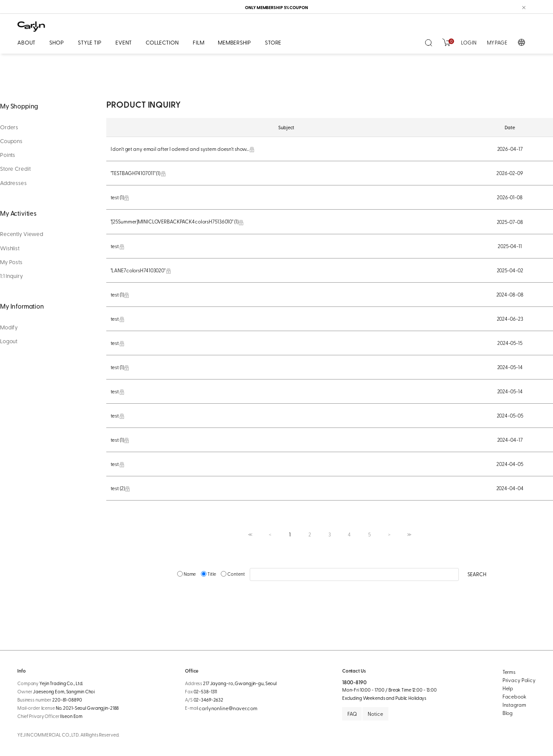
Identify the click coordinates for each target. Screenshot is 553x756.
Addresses (13, 183)
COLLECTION (162, 42)
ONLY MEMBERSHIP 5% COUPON (276, 7)
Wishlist (10, 248)
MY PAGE (497, 42)
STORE (273, 42)
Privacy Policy (519, 680)
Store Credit (15, 169)
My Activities (18, 213)
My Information (22, 306)
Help (508, 688)
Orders (9, 127)
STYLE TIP (90, 42)
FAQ (352, 714)
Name (187, 574)
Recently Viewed (22, 234)
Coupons (11, 141)
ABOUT (26, 42)
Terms (509, 672)
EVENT (124, 42)
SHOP (56, 42)
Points (8, 155)
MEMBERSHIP (234, 42)
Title (209, 574)
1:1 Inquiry (11, 276)
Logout (9, 341)
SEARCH (477, 574)
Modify (9, 327)
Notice (375, 714)
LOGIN (469, 42)
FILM (198, 42)
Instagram (514, 705)
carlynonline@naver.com (228, 708)
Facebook (514, 696)
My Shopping (19, 106)
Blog (508, 713)
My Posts (11, 262)
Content (233, 574)
